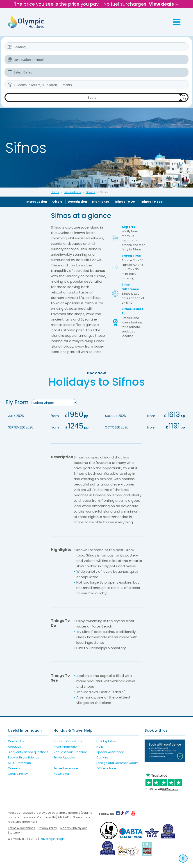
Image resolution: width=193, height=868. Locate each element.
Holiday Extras (107, 741)
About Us (14, 747)
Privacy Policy (48, 828)
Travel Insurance (66, 768)
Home (55, 192)
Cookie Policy (18, 774)
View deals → (164, 4)
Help (100, 747)
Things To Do (125, 202)
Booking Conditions (68, 741)
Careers (14, 768)
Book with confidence (24, 757)
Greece (90, 192)
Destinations (72, 192)
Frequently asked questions (28, 752)
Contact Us (16, 741)
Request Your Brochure (70, 752)
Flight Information (66, 747)
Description (77, 202)
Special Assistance (110, 752)
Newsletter (61, 774)
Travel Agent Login (52, 839)
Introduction (37, 202)
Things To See (151, 202)
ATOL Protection (19, 763)
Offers (57, 202)
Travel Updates (65, 757)
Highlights (101, 202)
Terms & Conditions (22, 828)
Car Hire (102, 757)
